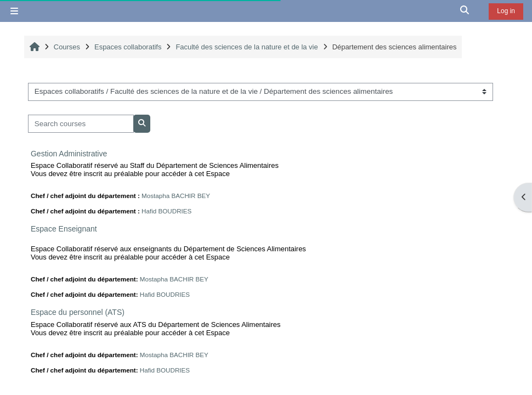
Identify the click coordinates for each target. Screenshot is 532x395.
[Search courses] (81, 124)
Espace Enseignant (64, 229)
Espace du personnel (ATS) (78, 312)
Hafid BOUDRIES (166, 211)
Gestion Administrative (69, 154)
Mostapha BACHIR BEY (176, 196)
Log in (506, 11)
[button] (465, 11)
